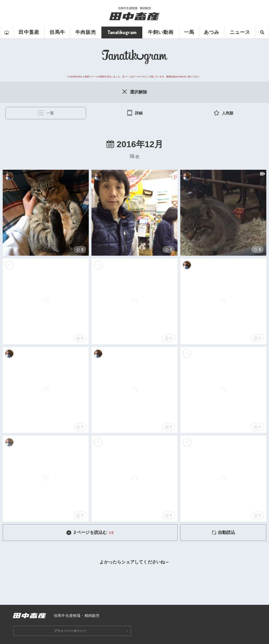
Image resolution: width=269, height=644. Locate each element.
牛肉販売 (86, 32)
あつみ (212, 32)
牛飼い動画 (161, 32)
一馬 (189, 32)
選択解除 (134, 92)
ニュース (240, 32)
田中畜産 (29, 32)
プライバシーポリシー (70, 631)
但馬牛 (57, 32)
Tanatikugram (122, 32)
